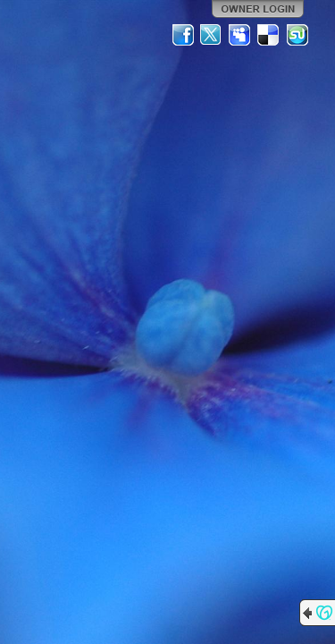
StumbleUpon (297, 35)
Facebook (183, 35)
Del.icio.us (269, 35)
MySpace (240, 35)
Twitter (212, 35)
